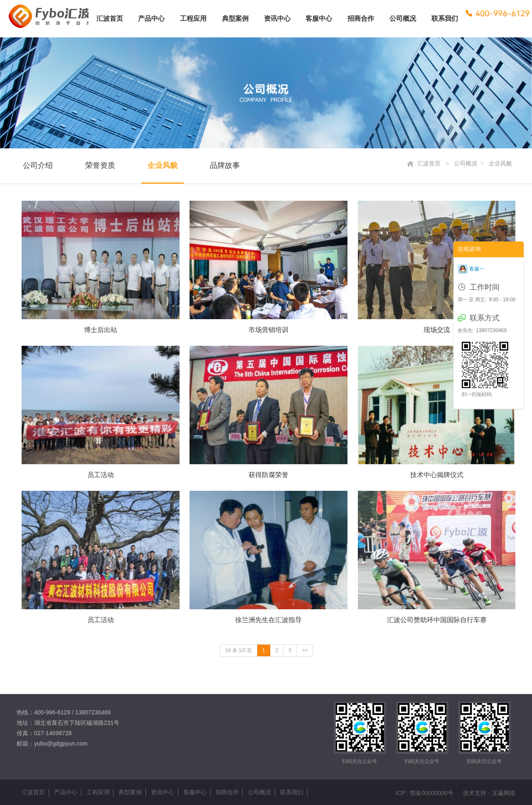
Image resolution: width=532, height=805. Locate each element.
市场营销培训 (268, 330)
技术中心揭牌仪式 (437, 475)
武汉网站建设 (91, 752)
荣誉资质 (100, 165)
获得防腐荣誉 (268, 475)
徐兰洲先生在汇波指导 (268, 620)
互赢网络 (504, 793)
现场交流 (437, 330)
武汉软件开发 (126, 752)
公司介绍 (38, 165)
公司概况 (465, 163)
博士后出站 (101, 330)
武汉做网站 (59, 752)
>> (305, 650)
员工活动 (101, 475)
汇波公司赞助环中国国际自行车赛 (437, 620)
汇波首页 (424, 164)
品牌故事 (225, 165)
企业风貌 (163, 165)
